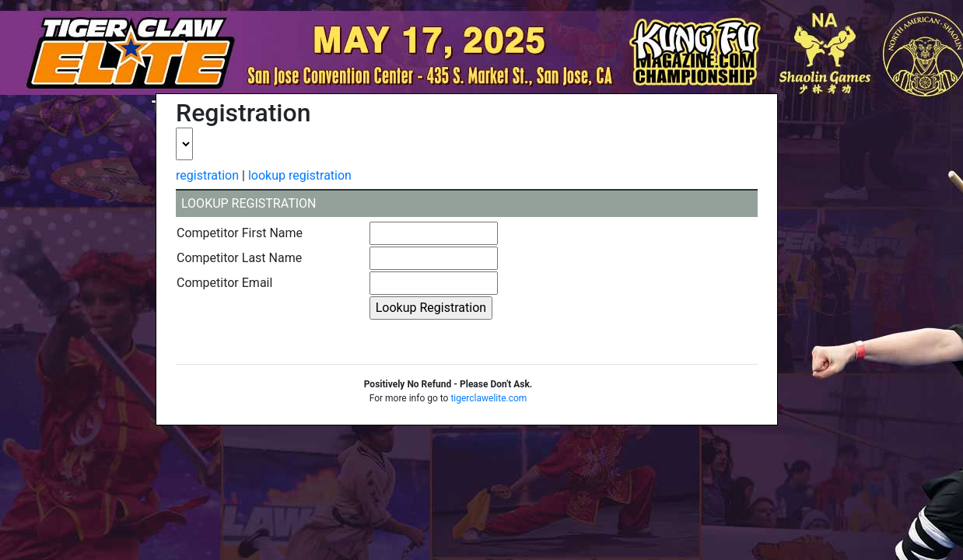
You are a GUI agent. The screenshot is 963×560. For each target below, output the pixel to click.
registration (207, 175)
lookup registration (300, 175)
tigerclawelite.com (489, 398)
